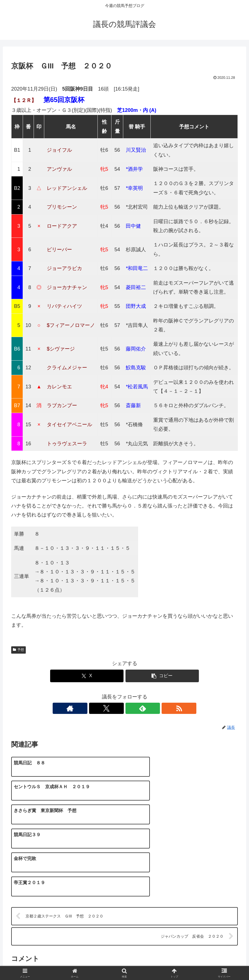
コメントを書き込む (125, 907)
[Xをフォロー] (118, 708)
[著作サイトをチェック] (105, 708)
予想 (18, 650)
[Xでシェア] (87, 676)
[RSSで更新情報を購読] (144, 708)
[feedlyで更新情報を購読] (131, 708)
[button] (162, 676)
